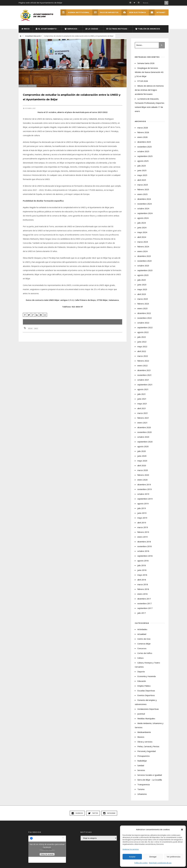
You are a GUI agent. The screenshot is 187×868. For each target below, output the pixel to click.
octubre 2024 (143, 211)
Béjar (31, 334)
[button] (182, 830)
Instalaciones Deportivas (148, 712)
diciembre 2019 (144, 487)
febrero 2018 (143, 592)
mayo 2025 (142, 178)
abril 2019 (142, 526)
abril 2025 (142, 183)
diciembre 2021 (144, 373)
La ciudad (92, 32)
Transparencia (144, 787)
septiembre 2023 (145, 273)
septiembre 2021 (145, 388)
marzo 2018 (143, 587)
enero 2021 (142, 426)
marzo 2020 (143, 473)
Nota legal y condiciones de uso (160, 863)
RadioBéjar (142, 764)
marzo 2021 (143, 416)
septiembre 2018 (145, 559)
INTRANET (157, 13)
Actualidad (29, 39)
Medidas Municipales (146, 721)
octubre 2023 (143, 269)
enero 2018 (142, 597)
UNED (37, 334)
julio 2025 (142, 169)
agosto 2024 (143, 221)
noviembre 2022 (145, 321)
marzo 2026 (143, 131)
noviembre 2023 (145, 264)
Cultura (140, 661)
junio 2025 (142, 173)
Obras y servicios (145, 745)
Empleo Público (144, 689)
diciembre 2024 (144, 202)
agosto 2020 (143, 449)
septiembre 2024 (145, 216)
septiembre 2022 (145, 330)
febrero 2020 (143, 478)
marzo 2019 (143, 530)
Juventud (141, 717)
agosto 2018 (143, 564)
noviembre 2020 (145, 435)
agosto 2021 (143, 392)
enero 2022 (142, 369)
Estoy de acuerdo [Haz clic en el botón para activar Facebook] (47, 857)
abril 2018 (142, 583)
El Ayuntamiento (46, 32)
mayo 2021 (142, 407)
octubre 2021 (143, 383)
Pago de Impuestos (104, 13)
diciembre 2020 (144, 430)
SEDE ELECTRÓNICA (133, 13)
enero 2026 (142, 140)
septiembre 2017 (145, 611)
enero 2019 (142, 540)
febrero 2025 (143, 192)
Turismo (141, 792)
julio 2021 (142, 397)
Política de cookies (141, 863)
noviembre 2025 (145, 150)
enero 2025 (142, 197)
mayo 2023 (142, 292)
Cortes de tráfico (145, 656)
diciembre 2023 (144, 259)
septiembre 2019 (145, 502)
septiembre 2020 (145, 445)
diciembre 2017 (144, 602)
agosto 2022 (143, 335)
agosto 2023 (143, 278)
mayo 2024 (142, 235)
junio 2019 (142, 516)
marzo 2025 (143, 188)
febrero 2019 (143, 535)
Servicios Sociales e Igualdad (150, 778)
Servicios (71, 32)
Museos (141, 740)
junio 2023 (142, 288)
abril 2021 (142, 411)
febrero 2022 (143, 364)
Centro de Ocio (144, 642)
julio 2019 (142, 511)
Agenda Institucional (73, 13)
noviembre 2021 (145, 378)
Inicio (26, 32)
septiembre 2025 (145, 159)
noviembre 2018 (145, 549)
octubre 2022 (143, 326)
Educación (37, 39)
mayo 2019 (142, 521)
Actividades (142, 632)
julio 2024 (142, 226)
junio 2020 (142, 459)
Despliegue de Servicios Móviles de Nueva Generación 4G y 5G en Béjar (149, 75)
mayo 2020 (142, 464)
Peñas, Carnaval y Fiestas (148, 749)
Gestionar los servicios (131, 849)
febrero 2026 (143, 135)
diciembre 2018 (144, 545)
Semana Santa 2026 (146, 66)
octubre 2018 (143, 554)
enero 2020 (142, 483)
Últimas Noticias (117, 32)
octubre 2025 (143, 154)
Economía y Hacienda (147, 679)
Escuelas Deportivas (146, 694)
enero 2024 (142, 254)
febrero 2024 (143, 250)
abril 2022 (142, 354)
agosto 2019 (143, 507)
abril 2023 (142, 297)
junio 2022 (142, 345)
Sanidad (141, 768)
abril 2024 (142, 240)
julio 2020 (142, 454)
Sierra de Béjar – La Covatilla (150, 783)
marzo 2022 (143, 359)
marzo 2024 (143, 245)
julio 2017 (142, 616)
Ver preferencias (174, 857)
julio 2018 (142, 568)
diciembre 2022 (144, 316)
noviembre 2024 (145, 207)
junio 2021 (142, 402)
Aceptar (132, 857)
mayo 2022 (142, 349)
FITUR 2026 (143, 84)
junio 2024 (142, 231)
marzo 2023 (143, 302)
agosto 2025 (143, 164)
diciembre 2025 (144, 145)
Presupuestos (144, 759)
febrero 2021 (143, 421)
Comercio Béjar (144, 647)
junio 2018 (142, 573)
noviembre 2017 (145, 606)
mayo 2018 (142, 578)
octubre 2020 (143, 440)
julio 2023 (142, 283)
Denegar (153, 857)
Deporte (141, 675)
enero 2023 (142, 311)
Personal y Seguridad (147, 754)
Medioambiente (144, 735)
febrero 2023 (143, 307)
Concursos (142, 651)
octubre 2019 (143, 497)
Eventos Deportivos (146, 698)
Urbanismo (142, 797)
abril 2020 (142, 468)
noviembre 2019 (145, 492)
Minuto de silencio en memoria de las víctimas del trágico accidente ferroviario (149, 93)
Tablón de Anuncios (148, 32)
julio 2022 (142, 340)
